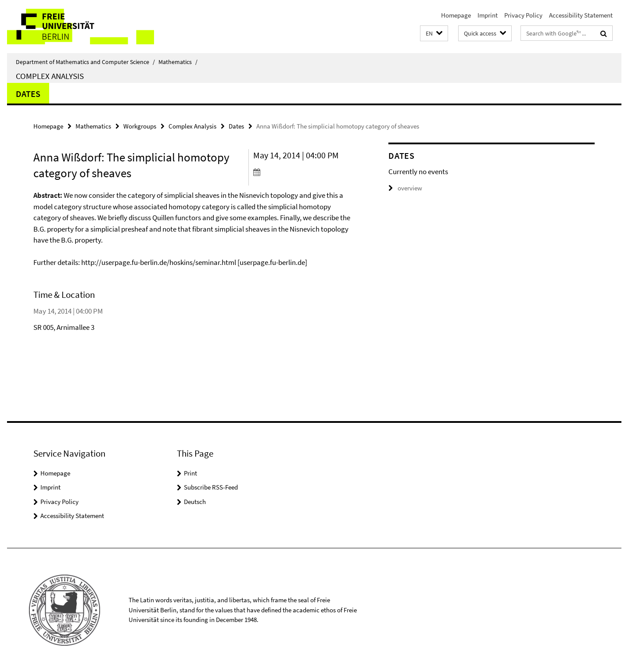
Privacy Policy (523, 15)
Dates (28, 94)
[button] (434, 34)
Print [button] (190, 473)
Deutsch (195, 502)
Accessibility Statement (581, 15)
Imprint (488, 15)
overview (405, 188)
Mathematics (178, 62)
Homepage (456, 15)
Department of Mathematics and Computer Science (85, 62)
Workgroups (140, 126)
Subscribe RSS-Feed (211, 487)
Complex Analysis (50, 76)
